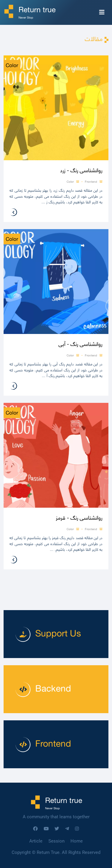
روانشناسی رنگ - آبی (80, 344)
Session (56, 841)
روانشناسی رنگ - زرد (81, 170)
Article (36, 841)
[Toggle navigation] (102, 12)
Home (77, 841)
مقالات (94, 39)
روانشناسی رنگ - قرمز (79, 518)
